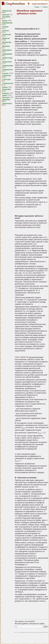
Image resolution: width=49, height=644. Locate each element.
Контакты (45, 7)
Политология (7, 62)
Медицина (6, 46)
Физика (5, 87)
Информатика (7, 23)
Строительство (8, 83)
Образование (7, 54)
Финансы (5, 93)
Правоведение (8, 66)
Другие (5, 21)
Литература (6, 34)
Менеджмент (7, 50)
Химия (5, 95)
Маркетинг (6, 38)
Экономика (6, 99)
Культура (5, 30)
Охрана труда (7, 58)
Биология (6, 15)
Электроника (7, 103)
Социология (7, 75)
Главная (37, 7)
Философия (6, 89)
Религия (5, 73)
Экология (6, 97)
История (5, 27)
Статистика (6, 79)
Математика (7, 42)
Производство (7, 69)
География (6, 17)
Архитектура (7, 11)
